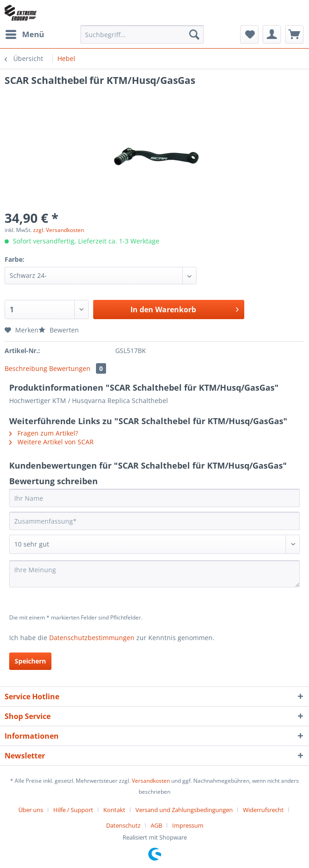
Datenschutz (123, 825)
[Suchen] (194, 34)
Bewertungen (78, 368)
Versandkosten (151, 781)
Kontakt (114, 810)
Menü (25, 33)
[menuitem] (24, 34)
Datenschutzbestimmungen (92, 638)
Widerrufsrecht (263, 810)
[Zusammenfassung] (154, 521)
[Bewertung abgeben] (154, 544)
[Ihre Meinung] (154, 574)
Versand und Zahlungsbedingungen (184, 810)
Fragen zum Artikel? (44, 433)
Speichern (30, 661)
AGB (156, 825)
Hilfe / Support (73, 810)
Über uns (31, 810)
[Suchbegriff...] (142, 34)
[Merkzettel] (249, 34)
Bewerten (59, 330)
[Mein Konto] (272, 34)
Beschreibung (26, 368)
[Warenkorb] (294, 34)
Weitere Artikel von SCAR (51, 442)
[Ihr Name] (154, 498)
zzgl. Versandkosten (59, 230)
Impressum (188, 825)
